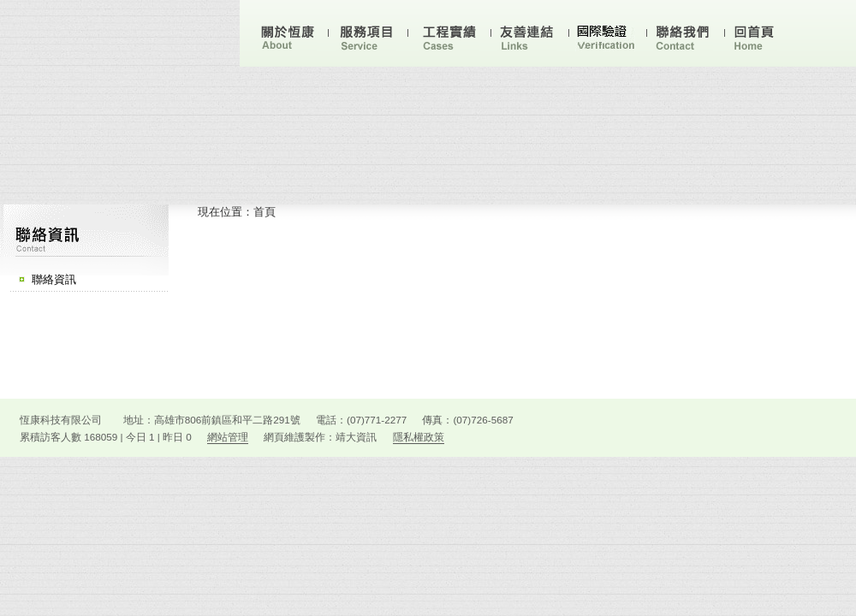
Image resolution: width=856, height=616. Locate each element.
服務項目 (369, 36)
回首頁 (762, 36)
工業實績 (452, 36)
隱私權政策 (419, 437)
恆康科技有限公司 (120, 37)
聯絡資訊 (54, 279)
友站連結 (529, 36)
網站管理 (228, 437)
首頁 (265, 212)
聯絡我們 (685, 36)
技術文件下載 (607, 36)
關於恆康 (289, 36)
